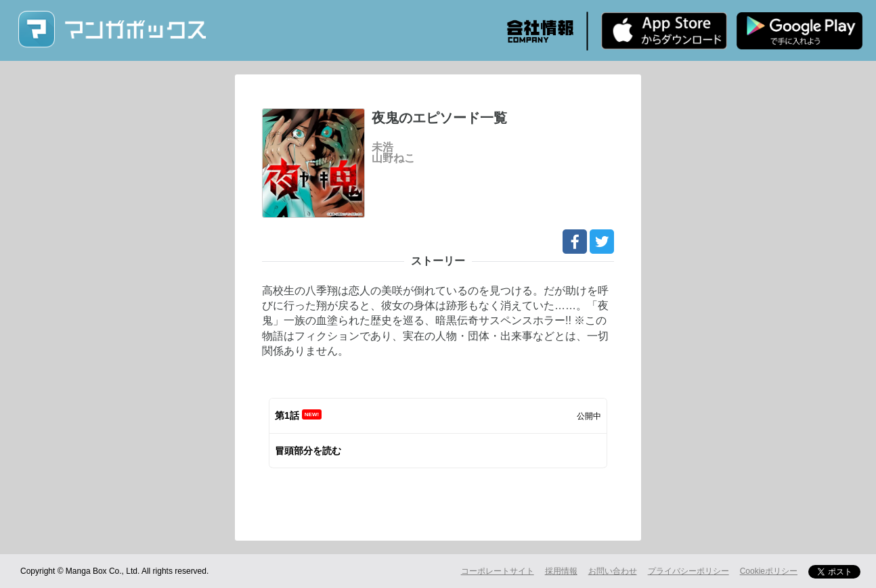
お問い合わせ (613, 571)
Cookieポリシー (769, 571)
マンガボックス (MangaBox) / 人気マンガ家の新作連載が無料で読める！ (112, 29)
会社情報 (540, 31)
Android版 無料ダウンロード (800, 30)
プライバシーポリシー (688, 571)
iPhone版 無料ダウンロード (664, 30)
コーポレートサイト (498, 571)
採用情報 (561, 571)
